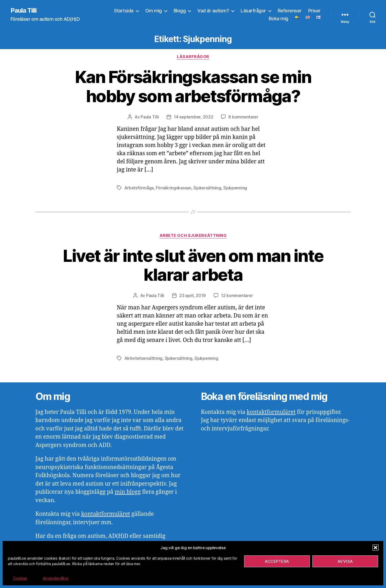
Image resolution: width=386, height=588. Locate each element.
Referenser (290, 11)
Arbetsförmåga (139, 188)
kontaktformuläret (106, 514)
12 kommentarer (237, 295)
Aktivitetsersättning (143, 358)
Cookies (20, 578)
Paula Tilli (24, 11)
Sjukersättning (207, 188)
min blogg (128, 492)
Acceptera (277, 561)
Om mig (154, 11)
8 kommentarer (243, 117)
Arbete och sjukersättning (193, 236)
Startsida (124, 11)
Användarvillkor (56, 578)
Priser (314, 11)
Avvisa (345, 561)
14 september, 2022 (193, 117)
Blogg (180, 11)
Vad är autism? (213, 11)
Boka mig (279, 19)
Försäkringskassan (173, 188)
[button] (375, 548)
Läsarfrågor (253, 11)
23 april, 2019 (192, 295)
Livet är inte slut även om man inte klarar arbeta (193, 265)
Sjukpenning (235, 188)
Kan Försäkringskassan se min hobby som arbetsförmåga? (193, 86)
